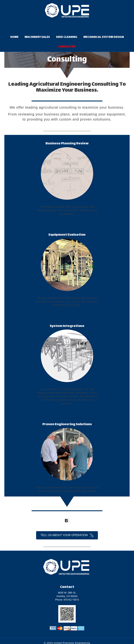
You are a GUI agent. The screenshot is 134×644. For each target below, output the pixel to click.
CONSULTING (67, 47)
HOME (14, 37)
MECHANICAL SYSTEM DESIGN (104, 37)
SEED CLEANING (67, 37)
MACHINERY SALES (37, 37)
